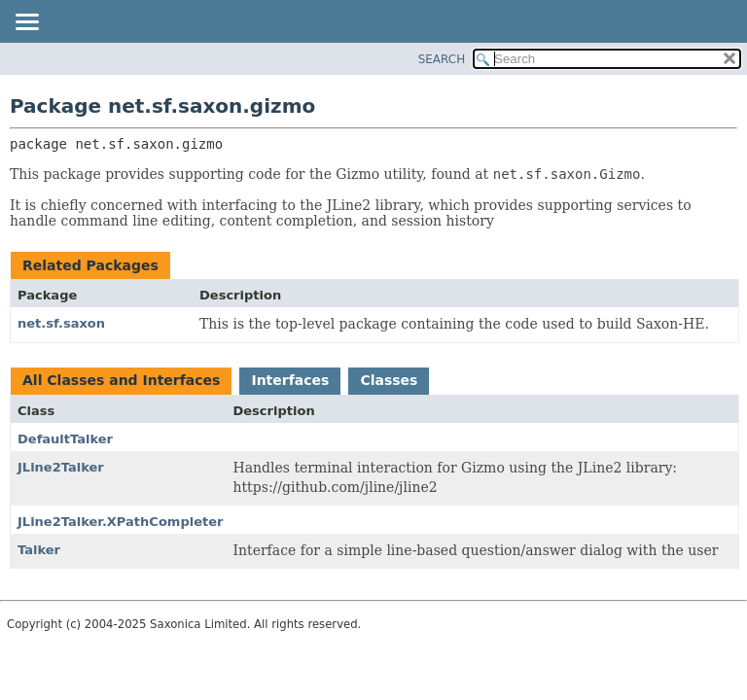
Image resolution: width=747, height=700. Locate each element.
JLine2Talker (61, 467)
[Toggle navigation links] (26, 23)
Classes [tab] (389, 380)
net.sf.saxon (61, 323)
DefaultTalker (65, 439)
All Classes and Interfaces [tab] (121, 380)
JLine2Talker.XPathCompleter (120, 522)
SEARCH (442, 59)
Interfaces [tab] (290, 380)
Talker (39, 550)
